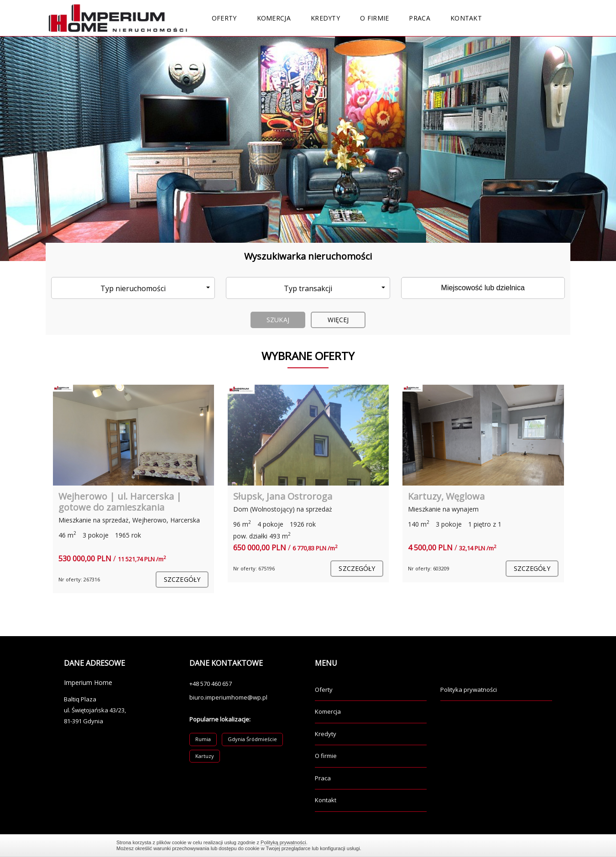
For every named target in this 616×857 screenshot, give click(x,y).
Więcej (338, 320)
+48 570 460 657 (211, 684)
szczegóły (182, 579)
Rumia (203, 739)
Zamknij (495, 845)
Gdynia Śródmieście (252, 739)
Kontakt (466, 18)
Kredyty (325, 18)
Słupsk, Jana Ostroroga (283, 496)
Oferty (224, 18)
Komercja (274, 18)
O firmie (374, 18)
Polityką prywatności (283, 842)
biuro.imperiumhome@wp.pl (228, 697)
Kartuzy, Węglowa (446, 496)
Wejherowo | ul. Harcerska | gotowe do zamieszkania (120, 502)
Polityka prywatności (469, 690)
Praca (420, 18)
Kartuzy (205, 756)
